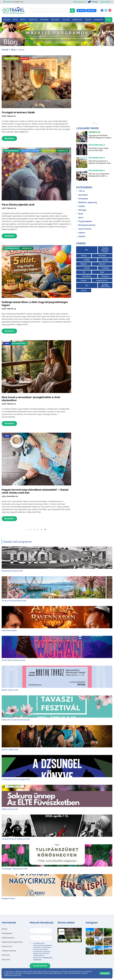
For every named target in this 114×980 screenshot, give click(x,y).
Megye (23, 20)
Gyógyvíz (105, 276)
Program (44, 20)
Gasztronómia (12, 59)
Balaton (84, 264)
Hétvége (82, 210)
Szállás (7, 20)
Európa (84, 280)
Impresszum (7, 947)
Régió (15, 20)
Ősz (87, 285)
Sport (81, 218)
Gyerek (84, 290)
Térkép (93, 2)
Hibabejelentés (8, 938)
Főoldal (5, 50)
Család (88, 20)
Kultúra (66, 20)
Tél (84, 272)
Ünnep (84, 256)
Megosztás (76, 940)
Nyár (102, 272)
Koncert (102, 264)
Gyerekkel (83, 195)
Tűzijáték (105, 268)
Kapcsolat (6, 960)
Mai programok (79, 2)
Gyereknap (87, 276)
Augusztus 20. (102, 280)
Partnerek (6, 955)
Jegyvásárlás (105, 2)
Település (33, 20)
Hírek (7, 343)
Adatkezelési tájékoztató (12, 942)
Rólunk (5, 929)
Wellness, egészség (34, 151)
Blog (109, 20)
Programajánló (13, 151)
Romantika (99, 20)
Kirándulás (77, 20)
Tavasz (105, 260)
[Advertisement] (94, 89)
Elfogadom (105, 973)
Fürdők (87, 260)
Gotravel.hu (70, 930)
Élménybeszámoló (87, 225)
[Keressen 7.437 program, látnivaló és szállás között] (50, 11)
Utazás (87, 268)
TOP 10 (81, 191)
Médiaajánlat (7, 934)
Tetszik (63, 940)
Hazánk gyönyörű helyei (105, 250)
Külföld (26, 59)
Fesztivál (102, 256)
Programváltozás (9, 951)
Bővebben (9, 138)
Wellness (55, 20)
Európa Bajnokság (105, 285)
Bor (87, 250)
